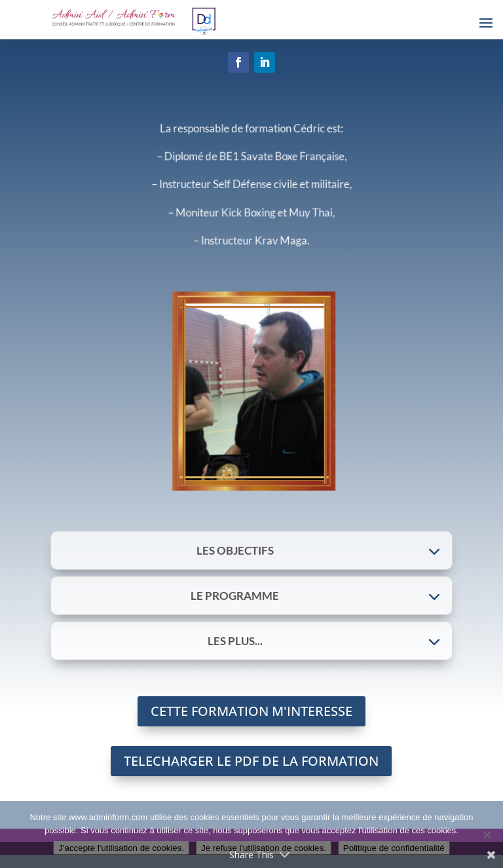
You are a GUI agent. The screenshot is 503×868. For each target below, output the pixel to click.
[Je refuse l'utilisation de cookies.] (487, 835)
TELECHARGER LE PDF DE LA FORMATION (251, 761)
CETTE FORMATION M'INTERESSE (251, 711)
